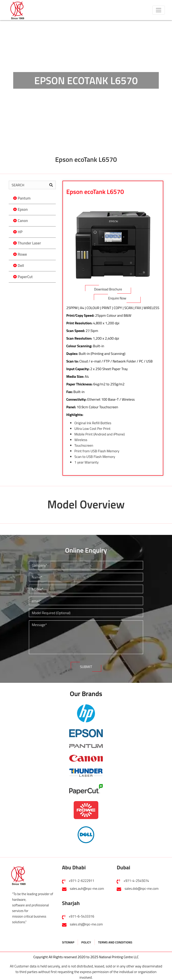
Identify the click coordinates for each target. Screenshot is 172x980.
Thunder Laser (29, 243)
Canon (23, 221)
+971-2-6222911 (82, 881)
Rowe (22, 254)
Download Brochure (108, 289)
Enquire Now (117, 298)
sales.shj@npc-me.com (86, 924)
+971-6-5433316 (82, 916)
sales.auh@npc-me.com (87, 889)
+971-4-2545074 (136, 881)
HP (20, 232)
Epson (23, 209)
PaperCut (25, 277)
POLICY (86, 942)
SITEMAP (68, 942)
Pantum (24, 198)
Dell (21, 266)
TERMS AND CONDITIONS (115, 942)
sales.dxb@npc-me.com (142, 889)
